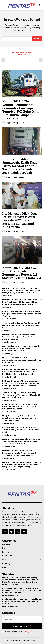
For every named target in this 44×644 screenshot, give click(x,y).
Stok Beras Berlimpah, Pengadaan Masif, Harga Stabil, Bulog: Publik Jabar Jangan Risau (21, 325)
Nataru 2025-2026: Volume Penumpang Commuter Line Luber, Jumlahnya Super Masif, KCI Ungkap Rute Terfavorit (21, 290)
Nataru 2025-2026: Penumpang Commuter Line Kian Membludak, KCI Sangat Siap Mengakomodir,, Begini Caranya (22, 464)
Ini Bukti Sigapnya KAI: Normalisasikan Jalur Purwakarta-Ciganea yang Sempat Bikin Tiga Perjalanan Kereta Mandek (21, 383)
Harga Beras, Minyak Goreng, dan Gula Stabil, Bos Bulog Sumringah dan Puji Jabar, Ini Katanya (20, 418)
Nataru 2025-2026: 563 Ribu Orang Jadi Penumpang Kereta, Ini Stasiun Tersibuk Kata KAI (22, 273)
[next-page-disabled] (41, 60)
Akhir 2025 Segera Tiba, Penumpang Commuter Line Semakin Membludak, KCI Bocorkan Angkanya (21, 395)
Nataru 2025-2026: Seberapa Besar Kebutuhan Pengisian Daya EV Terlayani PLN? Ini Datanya (21, 337)
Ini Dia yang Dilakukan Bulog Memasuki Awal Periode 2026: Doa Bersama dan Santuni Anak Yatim (20, 220)
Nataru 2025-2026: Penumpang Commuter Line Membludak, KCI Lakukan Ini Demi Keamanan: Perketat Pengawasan (22, 302)
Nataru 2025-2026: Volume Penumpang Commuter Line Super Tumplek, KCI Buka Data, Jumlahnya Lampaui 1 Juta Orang (21, 110)
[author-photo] (4, 123)
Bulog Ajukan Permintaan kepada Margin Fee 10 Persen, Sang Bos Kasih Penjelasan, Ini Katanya (21, 348)
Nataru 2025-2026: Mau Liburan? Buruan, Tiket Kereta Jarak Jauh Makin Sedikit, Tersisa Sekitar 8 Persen (21, 441)
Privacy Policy (29, 632)
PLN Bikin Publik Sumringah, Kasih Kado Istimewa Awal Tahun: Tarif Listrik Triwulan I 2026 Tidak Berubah (20, 166)
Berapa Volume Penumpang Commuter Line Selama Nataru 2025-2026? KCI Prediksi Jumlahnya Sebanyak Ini (20, 372)
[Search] (37, 39)
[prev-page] (3, 60)
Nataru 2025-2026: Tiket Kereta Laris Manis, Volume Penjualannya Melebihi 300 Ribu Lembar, (22, 360)
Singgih (8, 123)
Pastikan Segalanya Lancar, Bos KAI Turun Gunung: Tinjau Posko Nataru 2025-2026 (22, 430)
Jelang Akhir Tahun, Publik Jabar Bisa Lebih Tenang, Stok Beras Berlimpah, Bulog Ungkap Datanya (20, 406)
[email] (22, 619)
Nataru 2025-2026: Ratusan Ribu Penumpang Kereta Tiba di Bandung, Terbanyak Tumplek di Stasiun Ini (19, 453)
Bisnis (5, 585)
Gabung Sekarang (22, 626)
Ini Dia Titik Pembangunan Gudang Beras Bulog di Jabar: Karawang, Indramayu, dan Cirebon (22, 314)
